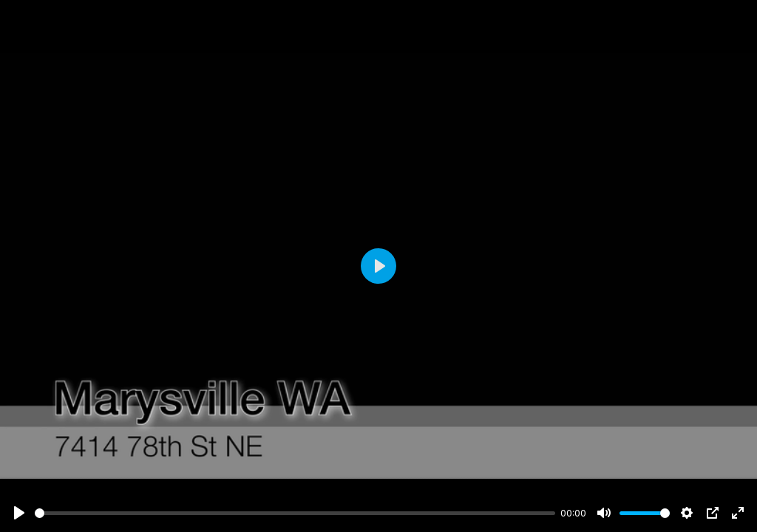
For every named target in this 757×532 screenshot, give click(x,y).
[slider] (295, 513)
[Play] (19, 513)
